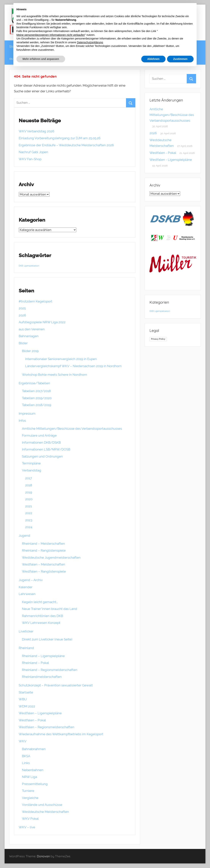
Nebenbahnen (33, 770)
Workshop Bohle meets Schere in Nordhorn (55, 375)
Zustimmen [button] (180, 59)
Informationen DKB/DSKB (41, 442)
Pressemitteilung (35, 784)
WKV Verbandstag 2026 (36, 131)
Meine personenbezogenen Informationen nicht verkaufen (51, 35)
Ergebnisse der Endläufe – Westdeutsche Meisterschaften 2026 (66, 145)
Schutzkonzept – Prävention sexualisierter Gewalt (56, 685)
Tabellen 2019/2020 (37, 398)
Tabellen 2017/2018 (36, 391)
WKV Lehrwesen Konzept (41, 623)
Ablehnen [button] (153, 59)
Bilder (23, 343)
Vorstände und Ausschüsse (42, 805)
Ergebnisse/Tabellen (34, 383)
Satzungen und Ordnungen (42, 456)
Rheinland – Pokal (36, 663)
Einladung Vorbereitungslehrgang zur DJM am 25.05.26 (60, 138)
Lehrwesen (27, 594)
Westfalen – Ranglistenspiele (44, 571)
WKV (23, 741)
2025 (22, 308)
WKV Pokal (30, 819)
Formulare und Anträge (39, 435)
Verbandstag (32, 470)
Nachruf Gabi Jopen (33, 152)
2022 (29, 513)
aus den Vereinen (32, 329)
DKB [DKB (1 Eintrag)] (21, 266)
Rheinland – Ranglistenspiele (44, 550)
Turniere (28, 791)
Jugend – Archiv (31, 580)
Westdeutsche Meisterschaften (45, 812)
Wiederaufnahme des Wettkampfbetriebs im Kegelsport (61, 734)
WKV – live (27, 827)
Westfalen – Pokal (32, 720)
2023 (29, 520)
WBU (23, 699)
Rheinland (26, 648)
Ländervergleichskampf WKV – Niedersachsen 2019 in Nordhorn (73, 366)
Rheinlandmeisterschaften (42, 677)
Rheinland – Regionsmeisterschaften (50, 670)
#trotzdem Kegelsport (36, 301)
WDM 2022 (27, 706)
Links (26, 763)
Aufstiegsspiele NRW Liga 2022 (42, 322)
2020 (29, 499)
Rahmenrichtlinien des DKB (42, 616)
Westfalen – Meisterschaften (44, 564)
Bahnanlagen (29, 336)
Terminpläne (31, 463)
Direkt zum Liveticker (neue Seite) (47, 639)
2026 (22, 315)
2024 (29, 527)
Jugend (24, 536)
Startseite (26, 692)
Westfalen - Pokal (163, 153)
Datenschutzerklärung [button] (90, 42)
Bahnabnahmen (34, 749)
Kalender (26, 587)
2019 (29, 492)
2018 (29, 485)
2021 (29, 506)
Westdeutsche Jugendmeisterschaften (51, 557)
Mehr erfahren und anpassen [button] (41, 59)
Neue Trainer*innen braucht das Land (50, 609)
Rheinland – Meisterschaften (43, 544)
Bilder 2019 (30, 351)
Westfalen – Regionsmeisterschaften (46, 727)
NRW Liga (29, 777)
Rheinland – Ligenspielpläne (43, 656)
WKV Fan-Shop (30, 159)
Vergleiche (30, 798)
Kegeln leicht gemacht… (40, 602)
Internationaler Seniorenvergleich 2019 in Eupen (61, 359)
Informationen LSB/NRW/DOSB (46, 449)
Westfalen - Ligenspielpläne (171, 160)
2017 (29, 478)
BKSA (26, 756)
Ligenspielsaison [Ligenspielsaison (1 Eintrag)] (31, 266)
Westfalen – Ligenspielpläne (40, 713)
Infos (22, 421)
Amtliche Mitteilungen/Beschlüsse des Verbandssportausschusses (72, 429)
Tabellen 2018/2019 (37, 405)
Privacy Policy (158, 339)
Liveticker (26, 631)
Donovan (43, 856)
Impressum (27, 413)
